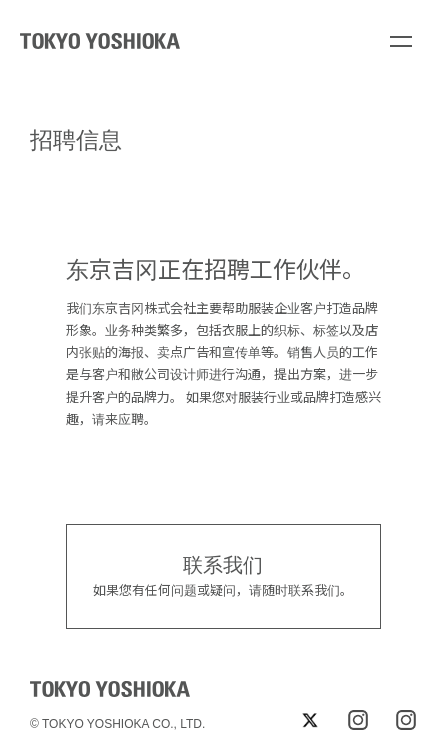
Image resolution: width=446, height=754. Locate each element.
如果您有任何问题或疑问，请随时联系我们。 (223, 575)
